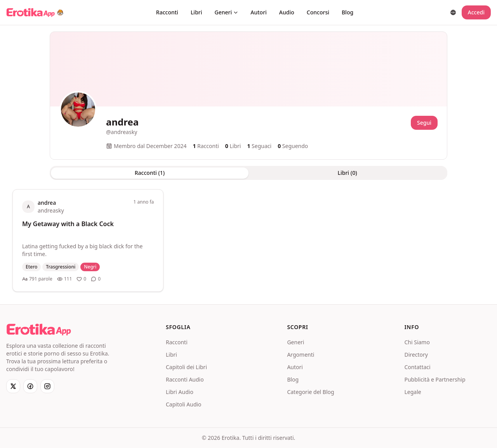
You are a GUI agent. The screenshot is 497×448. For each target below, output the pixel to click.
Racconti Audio (185, 379)
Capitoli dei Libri (186, 367)
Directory (416, 355)
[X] (13, 386)
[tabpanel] (248, 241)
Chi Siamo (417, 342)
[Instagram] (47, 386)
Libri (196, 12)
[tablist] (248, 173)
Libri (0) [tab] (347, 173)
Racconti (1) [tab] (150, 173)
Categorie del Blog (310, 392)
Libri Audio (180, 392)
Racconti (167, 12)
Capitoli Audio (184, 404)
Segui (424, 123)
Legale (413, 392)
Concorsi (318, 12)
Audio (287, 12)
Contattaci (417, 367)
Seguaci (259, 146)
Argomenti (301, 355)
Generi (227, 12)
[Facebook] (30, 386)
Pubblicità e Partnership (435, 379)
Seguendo (293, 146)
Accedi (476, 12)
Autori (259, 12)
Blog (348, 12)
